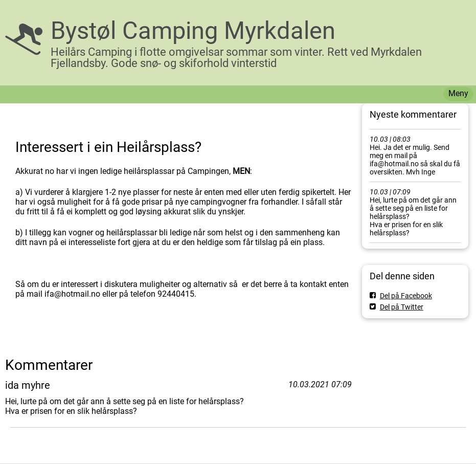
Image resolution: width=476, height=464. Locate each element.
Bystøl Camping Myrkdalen (193, 30)
